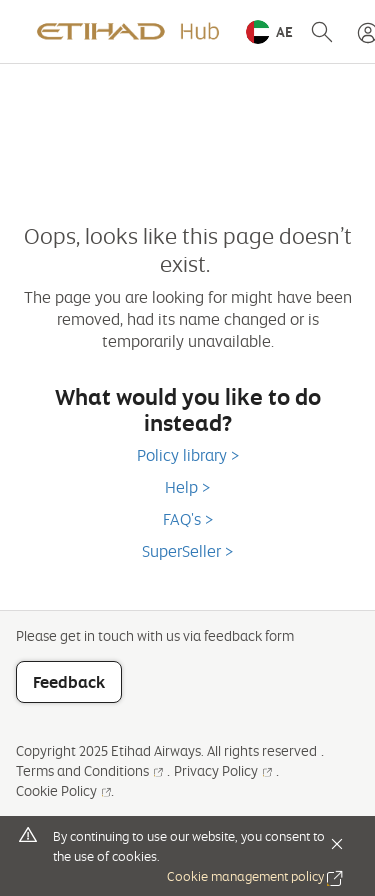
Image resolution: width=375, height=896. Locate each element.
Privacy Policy (223, 770)
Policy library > (188, 455)
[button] (269, 32)
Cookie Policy (63, 790)
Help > (187, 487)
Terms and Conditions (89, 770)
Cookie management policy (255, 876)
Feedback (69, 682)
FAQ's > (188, 519)
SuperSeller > (187, 551)
